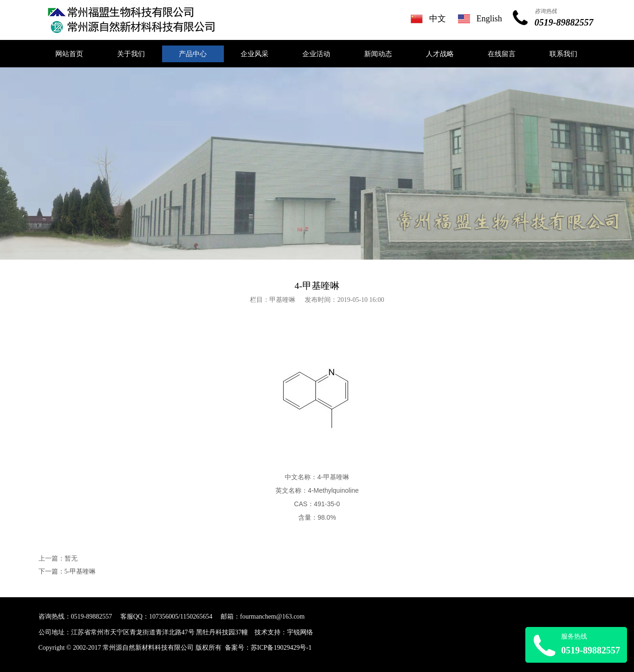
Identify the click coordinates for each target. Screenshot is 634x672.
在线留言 (502, 54)
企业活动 (316, 54)
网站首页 (69, 54)
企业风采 (255, 54)
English (489, 19)
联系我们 (563, 54)
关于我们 (131, 54)
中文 (438, 19)
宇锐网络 (300, 632)
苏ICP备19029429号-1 (281, 648)
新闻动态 (378, 54)
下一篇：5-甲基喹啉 (67, 571)
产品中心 (193, 54)
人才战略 (440, 54)
